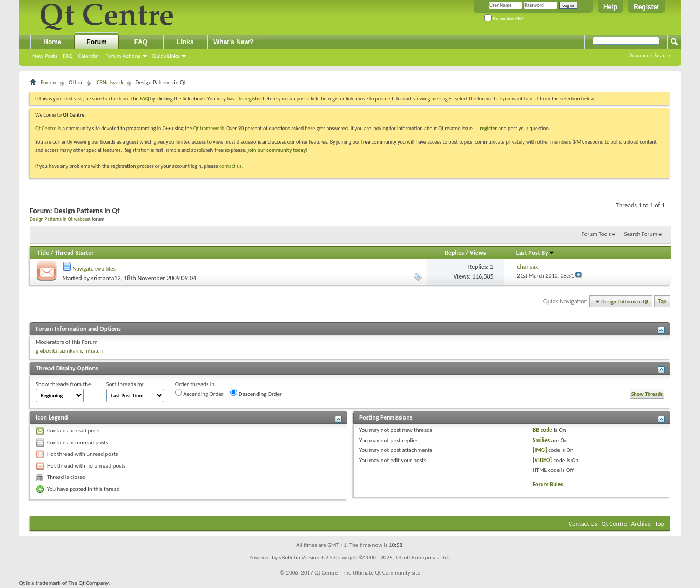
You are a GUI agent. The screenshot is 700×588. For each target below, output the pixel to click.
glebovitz (46, 351)
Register (647, 7)
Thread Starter (75, 253)
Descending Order (256, 393)
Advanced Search (650, 55)
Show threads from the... (66, 384)
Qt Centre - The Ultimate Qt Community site (367, 573)
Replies (454, 253)
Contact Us (583, 524)
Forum (96, 42)
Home (52, 42)
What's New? (233, 42)
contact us (231, 166)
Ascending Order (199, 393)
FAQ (68, 56)
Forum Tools (596, 234)
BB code (543, 430)
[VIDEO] (542, 460)
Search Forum (641, 234)
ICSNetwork (109, 82)
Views (478, 253)
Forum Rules (548, 485)
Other (76, 82)
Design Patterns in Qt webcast (60, 219)
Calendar (89, 56)
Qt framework (209, 128)
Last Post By (536, 253)
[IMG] (540, 450)
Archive (641, 524)
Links (185, 42)
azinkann (71, 351)
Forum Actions (123, 56)
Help (610, 7)
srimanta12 (106, 278)
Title (43, 253)
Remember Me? (504, 19)
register (489, 128)
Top (662, 302)
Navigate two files (94, 269)
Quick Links (166, 56)
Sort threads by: (126, 384)
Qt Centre (46, 128)
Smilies (541, 440)
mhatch (93, 351)
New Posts (45, 56)
